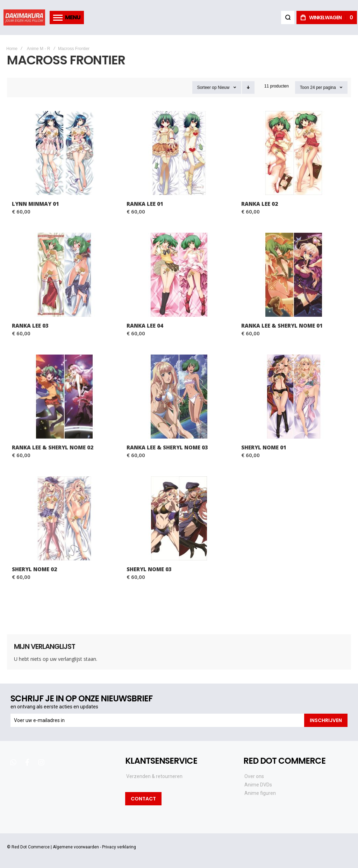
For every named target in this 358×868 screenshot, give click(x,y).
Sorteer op (207, 87)
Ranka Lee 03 (30, 325)
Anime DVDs (258, 785)
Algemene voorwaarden (76, 847)
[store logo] (24, 17)
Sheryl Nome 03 (149, 569)
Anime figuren (260, 793)
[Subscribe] (326, 720)
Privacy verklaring (119, 847)
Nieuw (224, 87)
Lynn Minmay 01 (35, 204)
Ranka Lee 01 (145, 204)
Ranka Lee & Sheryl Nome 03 (167, 447)
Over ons (254, 776)
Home (12, 49)
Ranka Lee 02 (260, 204)
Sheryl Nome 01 (264, 447)
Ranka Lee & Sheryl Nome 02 (53, 447)
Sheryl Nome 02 (34, 569)
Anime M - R (39, 49)
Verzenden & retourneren (154, 776)
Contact (143, 799)
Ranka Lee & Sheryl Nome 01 (282, 325)
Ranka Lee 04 (145, 325)
